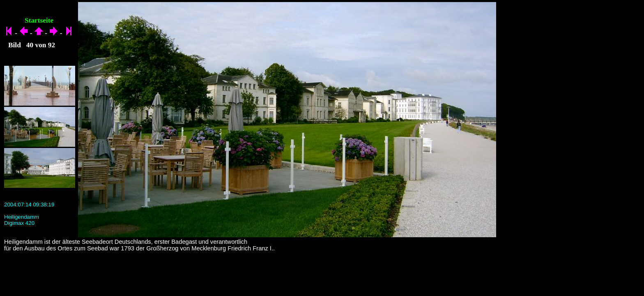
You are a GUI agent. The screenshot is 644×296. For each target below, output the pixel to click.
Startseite (39, 20)
